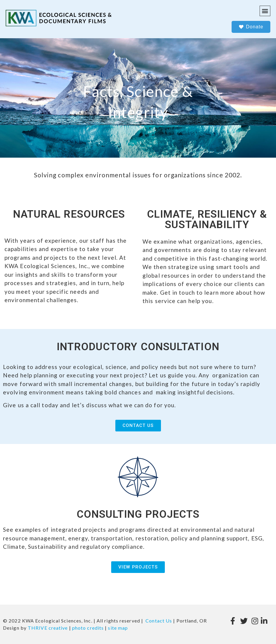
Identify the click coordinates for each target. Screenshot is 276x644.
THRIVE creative (48, 628)
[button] (265, 11)
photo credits (88, 628)
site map (118, 628)
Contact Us (159, 621)
